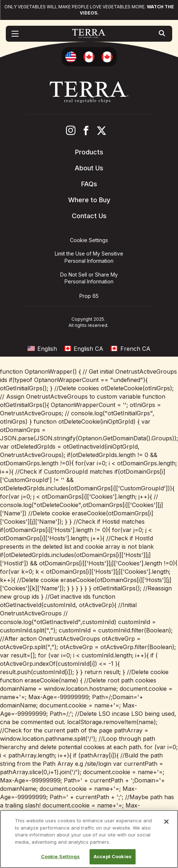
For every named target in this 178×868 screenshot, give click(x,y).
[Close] (166, 822)
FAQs (89, 184)
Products (89, 152)
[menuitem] (42, 348)
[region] (89, 839)
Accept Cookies (113, 856)
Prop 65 (89, 296)
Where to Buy (89, 200)
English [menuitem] (47, 349)
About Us (89, 168)
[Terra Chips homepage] (89, 34)
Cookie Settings (61, 856)
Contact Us (89, 216)
